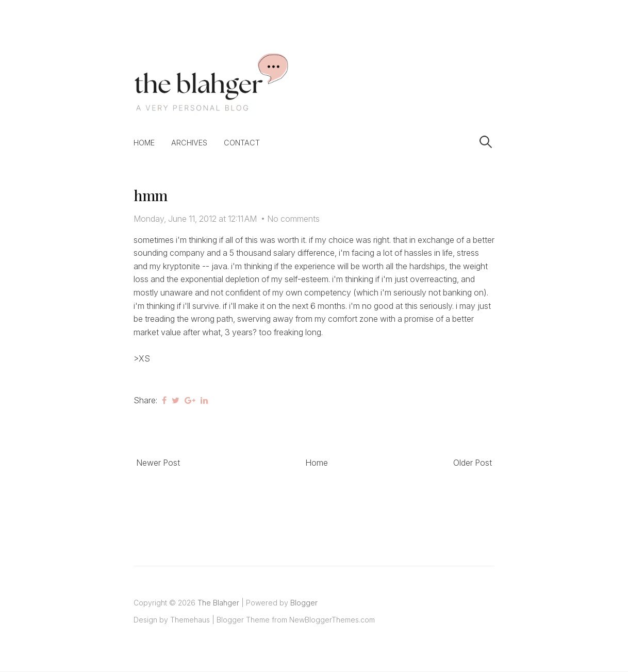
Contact (242, 143)
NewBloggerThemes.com (332, 620)
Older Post (473, 463)
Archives (189, 143)
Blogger (304, 603)
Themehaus (190, 620)
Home (144, 143)
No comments (293, 219)
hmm (151, 195)
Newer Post (158, 463)
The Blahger (218, 603)
